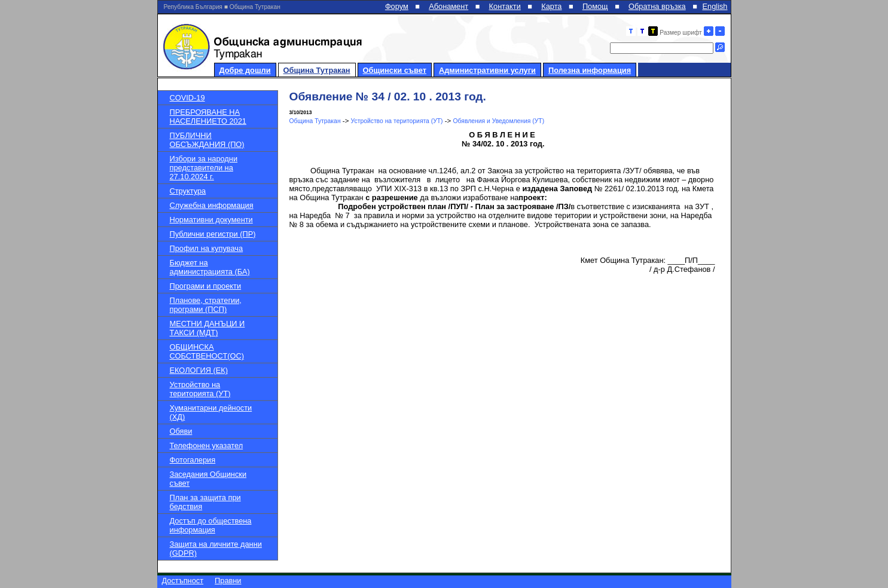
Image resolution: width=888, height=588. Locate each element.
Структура (188, 191)
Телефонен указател (207, 445)
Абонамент (448, 6)
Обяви (181, 431)
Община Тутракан (317, 70)
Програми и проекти (206, 286)
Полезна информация (590, 70)
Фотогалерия (193, 460)
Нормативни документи (211, 220)
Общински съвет (395, 70)
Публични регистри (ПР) (213, 234)
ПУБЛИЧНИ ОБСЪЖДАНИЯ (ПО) (207, 140)
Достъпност (183, 581)
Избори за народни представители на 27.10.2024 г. (204, 168)
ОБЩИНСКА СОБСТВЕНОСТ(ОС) (207, 351)
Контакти (505, 6)
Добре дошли (245, 70)
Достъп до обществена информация (211, 525)
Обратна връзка (657, 6)
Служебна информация (212, 205)
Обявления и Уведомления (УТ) (499, 121)
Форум (397, 6)
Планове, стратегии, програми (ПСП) (206, 305)
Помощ (595, 6)
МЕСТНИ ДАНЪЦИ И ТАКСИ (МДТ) (207, 328)
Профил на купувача (207, 248)
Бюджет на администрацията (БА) (210, 267)
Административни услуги (487, 70)
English (715, 6)
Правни (228, 581)
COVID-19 (187, 98)
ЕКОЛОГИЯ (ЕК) (199, 370)
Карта (551, 6)
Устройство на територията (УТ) (200, 389)
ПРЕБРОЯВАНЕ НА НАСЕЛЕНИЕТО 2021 (208, 117)
